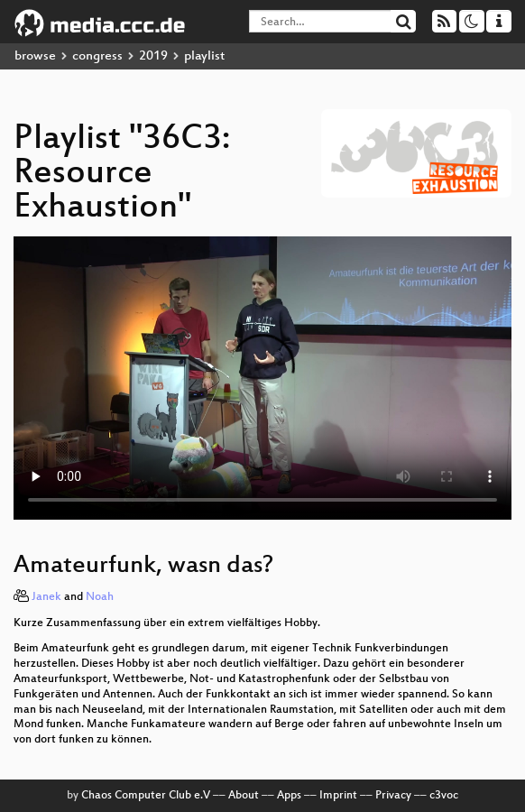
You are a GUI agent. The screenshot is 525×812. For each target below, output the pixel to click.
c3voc (444, 796)
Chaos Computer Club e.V (146, 796)
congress (97, 56)
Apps (289, 796)
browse (35, 56)
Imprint (338, 796)
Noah (100, 597)
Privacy (393, 796)
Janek (46, 597)
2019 (153, 56)
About (244, 796)
